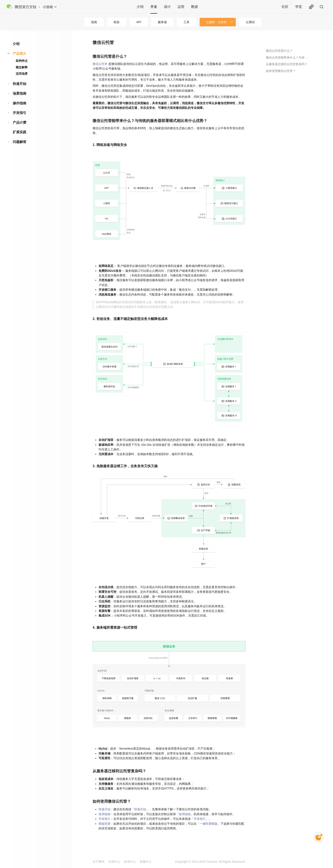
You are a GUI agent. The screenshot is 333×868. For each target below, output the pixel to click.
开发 (154, 7)
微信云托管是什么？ (279, 51)
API (139, 22)
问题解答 (20, 142)
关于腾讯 (99, 862)
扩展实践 (20, 132)
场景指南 (20, 93)
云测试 (250, 22)
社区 (285, 7)
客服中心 (146, 862)
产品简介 (20, 54)
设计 (167, 7)
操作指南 (20, 103)
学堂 (299, 7)
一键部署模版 (209, 824)
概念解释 (22, 67)
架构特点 (22, 61)
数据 (195, 7)
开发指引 (20, 113)
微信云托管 (100, 64)
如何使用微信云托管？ (281, 71)
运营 (181, 7)
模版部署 (104, 824)
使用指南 (104, 814)
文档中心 (114, 862)
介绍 (140, 7)
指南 (94, 22)
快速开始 (20, 84)
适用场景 (22, 74)
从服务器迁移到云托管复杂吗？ (287, 64)
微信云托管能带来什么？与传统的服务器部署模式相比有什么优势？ (287, 57)
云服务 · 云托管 (216, 22)
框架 (117, 22)
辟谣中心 (130, 862)
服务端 (162, 22)
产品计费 (20, 123)
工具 (186, 22)
